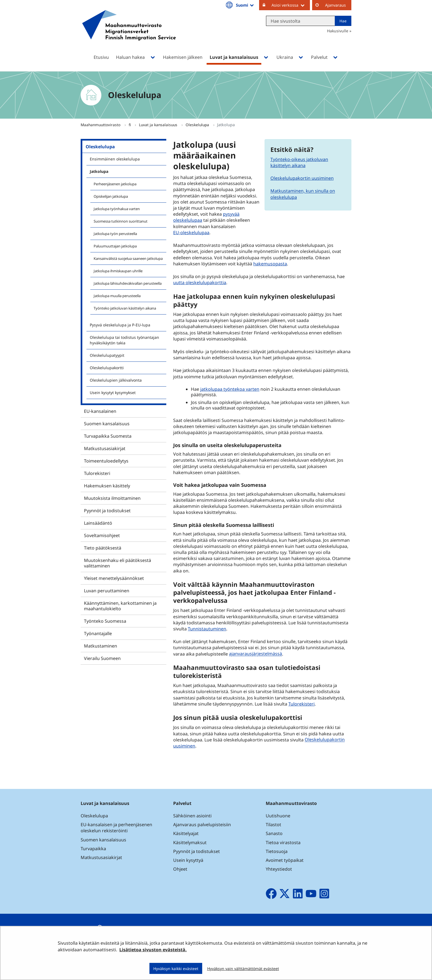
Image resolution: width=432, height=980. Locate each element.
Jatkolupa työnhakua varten (117, 209)
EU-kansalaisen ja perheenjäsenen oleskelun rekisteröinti (116, 828)
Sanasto (274, 833)
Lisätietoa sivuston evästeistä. (153, 950)
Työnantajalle (98, 633)
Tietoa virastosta (283, 842)
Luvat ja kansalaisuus (159, 125)
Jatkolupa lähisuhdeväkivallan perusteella (128, 283)
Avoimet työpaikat (285, 860)
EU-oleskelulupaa (192, 232)
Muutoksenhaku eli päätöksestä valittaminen (118, 563)
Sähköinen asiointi (192, 816)
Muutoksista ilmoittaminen (112, 498)
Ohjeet (180, 869)
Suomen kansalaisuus (107, 424)
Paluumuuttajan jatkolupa (115, 246)
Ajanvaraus (335, 5)
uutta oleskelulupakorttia (200, 282)
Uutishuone (278, 816)
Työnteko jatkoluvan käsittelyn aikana (125, 308)
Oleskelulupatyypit (107, 355)
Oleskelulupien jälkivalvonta (116, 380)
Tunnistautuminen (207, 629)
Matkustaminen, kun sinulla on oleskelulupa (303, 194)
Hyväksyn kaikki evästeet (176, 969)
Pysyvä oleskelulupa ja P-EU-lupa (120, 325)
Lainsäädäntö (98, 523)
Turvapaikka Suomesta (108, 436)
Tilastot (273, 825)
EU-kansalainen (100, 411)
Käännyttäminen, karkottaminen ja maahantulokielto (120, 606)
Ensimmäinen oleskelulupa (115, 159)
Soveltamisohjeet (102, 535)
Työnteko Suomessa (105, 621)
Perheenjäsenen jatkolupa (115, 184)
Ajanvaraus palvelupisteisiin (202, 825)
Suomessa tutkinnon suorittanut (121, 221)
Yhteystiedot (279, 869)
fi (130, 125)
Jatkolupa (99, 171)
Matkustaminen (101, 646)
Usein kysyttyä (189, 860)
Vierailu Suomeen (102, 658)
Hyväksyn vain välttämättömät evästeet (243, 969)
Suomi (245, 5)
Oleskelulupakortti (107, 368)
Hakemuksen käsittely (107, 486)
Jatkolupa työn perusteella (115, 234)
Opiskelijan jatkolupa (111, 196)
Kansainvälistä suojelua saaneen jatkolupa (128, 258)
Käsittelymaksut (190, 842)
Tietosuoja (277, 851)
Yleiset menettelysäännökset (114, 578)
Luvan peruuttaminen (107, 591)
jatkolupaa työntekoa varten (230, 389)
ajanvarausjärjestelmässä (256, 654)
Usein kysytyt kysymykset (113, 393)
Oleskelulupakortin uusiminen (302, 178)
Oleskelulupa (198, 125)
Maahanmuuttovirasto (101, 125)
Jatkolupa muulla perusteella (117, 296)
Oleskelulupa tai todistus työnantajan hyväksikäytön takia (124, 340)
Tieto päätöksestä (103, 548)
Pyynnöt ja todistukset (107, 511)
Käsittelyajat (186, 833)
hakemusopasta (270, 264)
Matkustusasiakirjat (105, 448)
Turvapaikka (93, 849)
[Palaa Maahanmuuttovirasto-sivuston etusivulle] (129, 32)
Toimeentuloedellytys (106, 461)
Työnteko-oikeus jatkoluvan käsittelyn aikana (299, 162)
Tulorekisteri (97, 473)
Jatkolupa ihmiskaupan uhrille (118, 271)
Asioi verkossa (291, 5)
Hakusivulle (338, 31)
